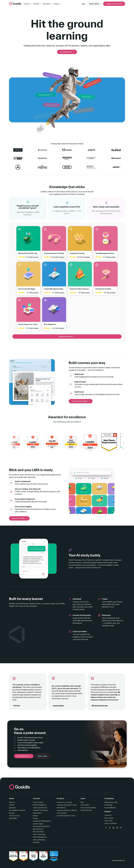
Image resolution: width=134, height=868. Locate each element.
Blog (82, 802)
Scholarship (108, 805)
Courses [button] (28, 4)
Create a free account (114, 4)
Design (35, 816)
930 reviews (34, 293)
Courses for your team (64, 802)
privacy (17, 816)
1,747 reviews (85, 257)
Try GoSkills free (67, 52)
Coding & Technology (40, 810)
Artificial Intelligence (40, 805)
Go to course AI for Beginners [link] (54, 311)
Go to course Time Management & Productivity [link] (106, 240)
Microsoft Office (38, 832)
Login (83, 4)
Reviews (12, 813)
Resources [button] (48, 4)
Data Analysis (37, 813)
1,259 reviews (111, 257)
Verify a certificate (111, 823)
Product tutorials (86, 810)
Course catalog (38, 802)
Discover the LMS (19, 518)
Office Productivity (39, 834)
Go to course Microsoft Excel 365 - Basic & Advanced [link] (28, 240)
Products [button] (37, 4)
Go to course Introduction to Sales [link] (106, 276)
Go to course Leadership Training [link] (80, 240)
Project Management (40, 837)
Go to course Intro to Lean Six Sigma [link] (28, 276)
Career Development (40, 808)
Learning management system (67, 805)
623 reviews (85, 293)
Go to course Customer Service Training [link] (54, 240)
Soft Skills (36, 842)
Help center (108, 821)
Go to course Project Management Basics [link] (54, 276)
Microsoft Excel (38, 829)
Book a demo (94, 4)
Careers (12, 805)
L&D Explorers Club (111, 802)
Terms (11, 816)
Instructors (12, 808)
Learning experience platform (67, 810)
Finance (36, 818)
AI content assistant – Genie (66, 816)
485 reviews (34, 328)
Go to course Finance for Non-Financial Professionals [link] (80, 276)
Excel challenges (110, 808)
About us (12, 802)
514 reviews (111, 293)
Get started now (24, 756)
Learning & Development (41, 826)
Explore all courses (67, 337)
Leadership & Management (42, 821)
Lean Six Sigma (38, 824)
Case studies (85, 805)
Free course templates (88, 808)
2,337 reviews (59, 257)
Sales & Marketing (39, 840)
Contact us (108, 815)
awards (23, 810)
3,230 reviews (33, 257)
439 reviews (60, 328)
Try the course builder (81, 401)
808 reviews (60, 293)
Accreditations (14, 810)
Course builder (62, 813)
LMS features (61, 808)
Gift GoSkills (13, 818)
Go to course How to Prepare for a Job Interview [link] (28, 311)
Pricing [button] (57, 4)
